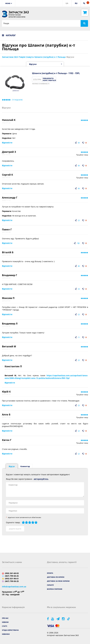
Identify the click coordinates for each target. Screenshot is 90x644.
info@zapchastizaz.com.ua (14, 587)
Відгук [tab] (12, 466)
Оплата (50, 573)
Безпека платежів (55, 589)
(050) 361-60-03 (12, 573)
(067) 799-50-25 (12, 576)
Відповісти (7, 143)
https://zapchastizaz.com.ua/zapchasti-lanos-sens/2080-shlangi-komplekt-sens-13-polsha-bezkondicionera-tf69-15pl (46, 377)
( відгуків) (17, 100)
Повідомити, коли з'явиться (49, 79)
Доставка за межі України (58, 581)
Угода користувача (10, 630)
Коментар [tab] (25, 466)
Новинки (6, 634)
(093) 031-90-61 (12, 579)
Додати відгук (15, 529)
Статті (5, 626)
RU (76, 3)
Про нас (5, 618)
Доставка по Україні (56, 577)
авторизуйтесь (41, 479)
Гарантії (50, 585)
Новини (5, 622)
